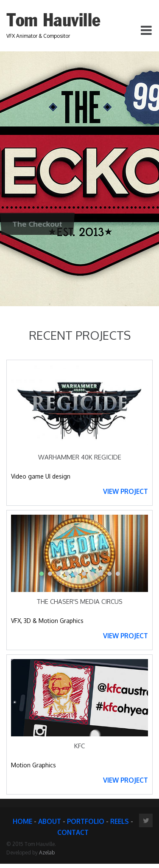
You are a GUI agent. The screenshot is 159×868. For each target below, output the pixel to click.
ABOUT (50, 821)
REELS (120, 821)
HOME (22, 821)
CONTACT (73, 832)
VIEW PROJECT (126, 491)
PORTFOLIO (86, 821)
